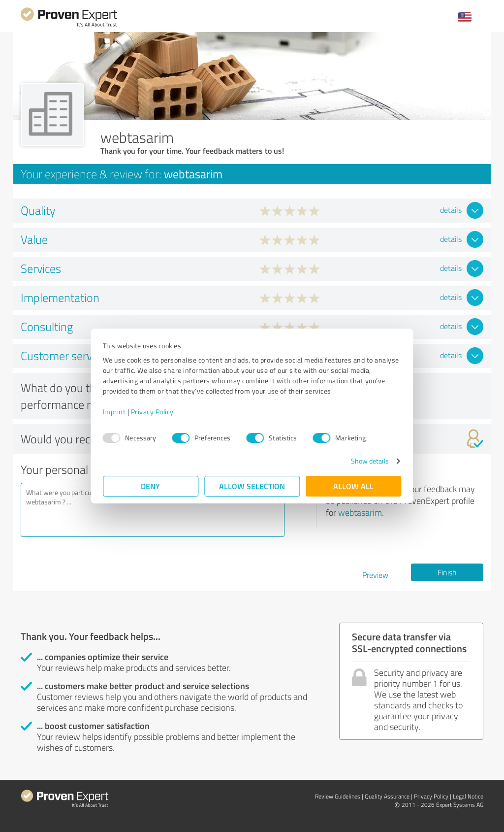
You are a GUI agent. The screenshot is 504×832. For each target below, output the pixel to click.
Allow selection (252, 486)
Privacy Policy (152, 412)
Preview (375, 575)
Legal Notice (468, 796)
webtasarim (360, 512)
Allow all (353, 486)
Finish (447, 572)
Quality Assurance (387, 796)
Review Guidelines (338, 796)
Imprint (114, 412)
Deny (151, 486)
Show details (369, 461)
